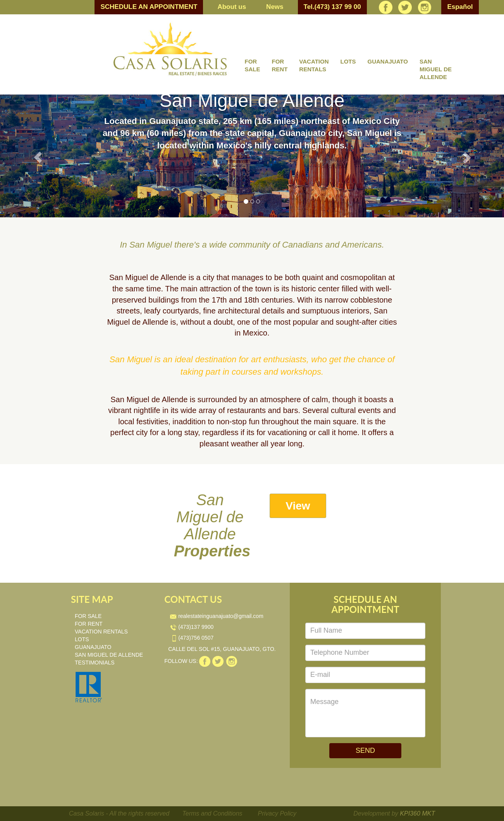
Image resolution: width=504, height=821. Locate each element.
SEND (365, 750)
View (298, 506)
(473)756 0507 (192, 638)
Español (460, 7)
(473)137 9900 (192, 627)
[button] (38, 156)
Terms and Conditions (212, 813)
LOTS (348, 61)
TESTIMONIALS (95, 663)
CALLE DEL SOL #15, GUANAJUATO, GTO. (222, 649)
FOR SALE (253, 65)
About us (232, 7)
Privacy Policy (277, 813)
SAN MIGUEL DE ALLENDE (436, 69)
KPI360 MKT (417, 813)
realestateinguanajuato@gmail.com (217, 616)
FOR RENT (280, 65)
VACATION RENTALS (314, 65)
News (275, 7)
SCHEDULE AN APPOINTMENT (149, 7)
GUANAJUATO (387, 61)
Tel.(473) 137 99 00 (332, 7)
